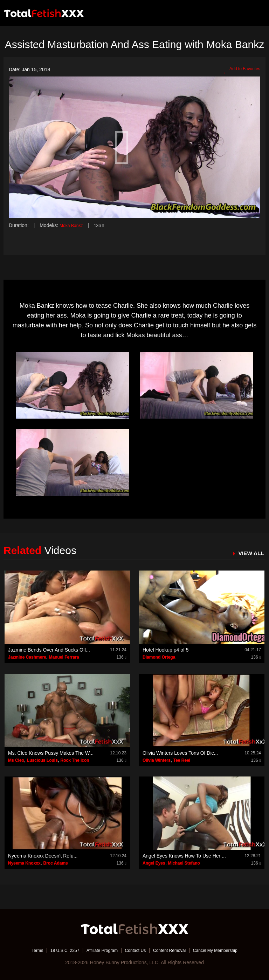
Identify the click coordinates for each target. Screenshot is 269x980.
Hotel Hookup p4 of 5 (166, 650)
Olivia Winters (157, 760)
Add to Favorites (240, 70)
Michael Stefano (184, 863)
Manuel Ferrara (64, 657)
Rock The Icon (75, 760)
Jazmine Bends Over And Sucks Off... (49, 650)
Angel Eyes (154, 863)
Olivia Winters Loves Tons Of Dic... (180, 753)
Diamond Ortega (159, 657)
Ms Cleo (16, 760)
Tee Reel (182, 760)
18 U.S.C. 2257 (55, 950)
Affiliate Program (97, 950)
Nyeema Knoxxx (24, 863)
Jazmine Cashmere (27, 657)
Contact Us (135, 950)
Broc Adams (56, 863)
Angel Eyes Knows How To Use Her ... (184, 856)
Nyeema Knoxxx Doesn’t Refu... (43, 856)
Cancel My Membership (226, 950)
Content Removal (174, 950)
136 (103, 225)
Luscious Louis (42, 760)
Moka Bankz (73, 225)
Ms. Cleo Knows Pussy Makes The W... (51, 753)
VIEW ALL (249, 553)
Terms (24, 950)
